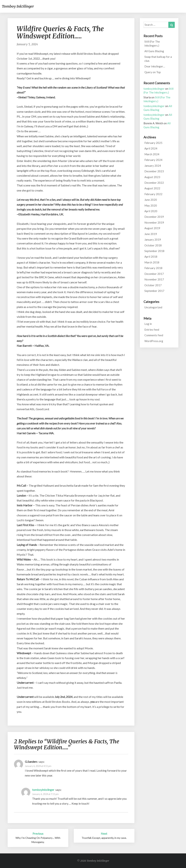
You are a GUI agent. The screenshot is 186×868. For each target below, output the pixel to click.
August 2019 (152, 228)
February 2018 (153, 268)
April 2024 (151, 148)
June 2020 (151, 200)
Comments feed (154, 335)
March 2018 (152, 262)
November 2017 (154, 279)
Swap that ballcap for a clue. (158, 59)
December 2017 (154, 274)
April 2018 (151, 257)
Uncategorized (153, 307)
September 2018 (154, 251)
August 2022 (152, 188)
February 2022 (153, 194)
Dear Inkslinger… (155, 66)
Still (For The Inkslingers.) (152, 43)
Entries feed (152, 330)
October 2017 (153, 285)
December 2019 (154, 217)
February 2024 (153, 160)
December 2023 (154, 171)
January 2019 (153, 240)
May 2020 (151, 205)
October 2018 (153, 245)
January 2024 (153, 166)
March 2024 (152, 154)
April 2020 (151, 211)
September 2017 (154, 291)
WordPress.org (154, 341)
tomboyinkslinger (43, 790)
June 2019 (151, 234)
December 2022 (154, 183)
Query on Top (153, 72)
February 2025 (153, 143)
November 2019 (154, 222)
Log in (148, 324)
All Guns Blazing (154, 51)
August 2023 (152, 177)
